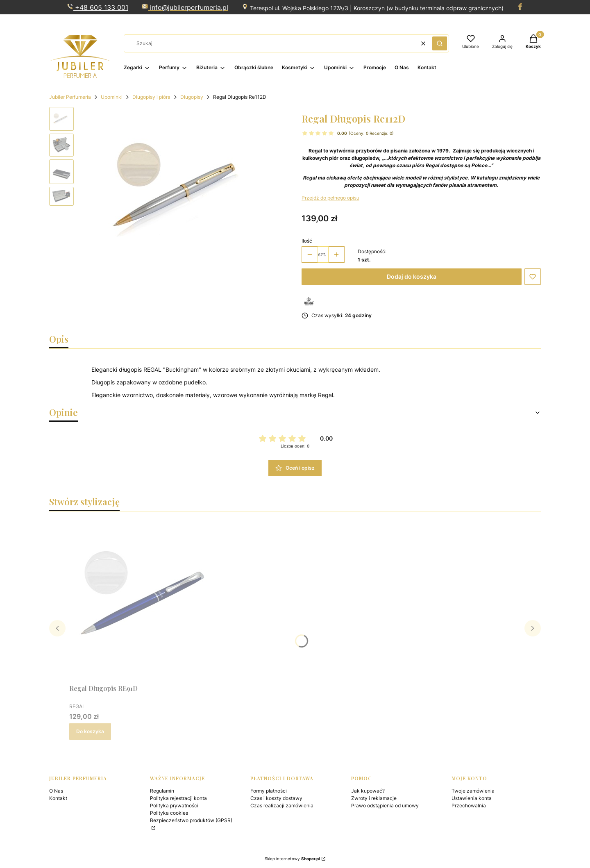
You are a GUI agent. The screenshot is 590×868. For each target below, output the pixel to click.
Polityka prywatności (174, 806)
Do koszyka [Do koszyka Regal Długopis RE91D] (90, 731)
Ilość (307, 241)
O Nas (56, 791)
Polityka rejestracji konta (178, 798)
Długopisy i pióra (151, 97)
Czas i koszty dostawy (276, 798)
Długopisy (192, 97)
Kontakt (58, 798)
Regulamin (162, 791)
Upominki (112, 97)
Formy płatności (269, 791)
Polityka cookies (169, 813)
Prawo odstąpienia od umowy (385, 806)
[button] (440, 43)
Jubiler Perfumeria (70, 97)
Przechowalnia (469, 806)
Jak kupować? (368, 791)
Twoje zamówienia (473, 791)
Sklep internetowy (292, 859)
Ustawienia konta (472, 798)
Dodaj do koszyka (412, 276)
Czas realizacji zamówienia (282, 806)
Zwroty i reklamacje (374, 798)
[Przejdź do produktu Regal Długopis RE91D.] (151, 599)
